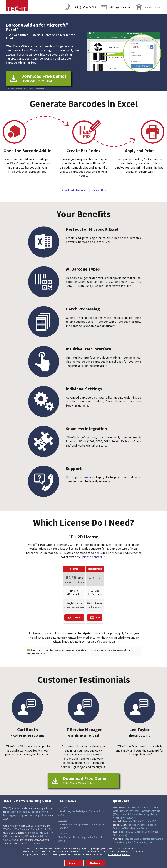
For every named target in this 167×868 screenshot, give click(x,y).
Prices (95, 190)
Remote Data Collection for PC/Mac (144, 834)
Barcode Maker (131, 817)
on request (35, 839)
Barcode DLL (126, 827)
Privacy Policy (114, 854)
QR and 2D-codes (28, 807)
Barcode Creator (135, 803)
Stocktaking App (123, 838)
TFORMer (8, 825)
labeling (8, 811)
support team (82, 477)
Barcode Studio (39, 825)
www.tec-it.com (153, 7)
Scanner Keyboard (144, 838)
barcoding (12, 807)
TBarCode (20, 825)
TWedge (32, 828)
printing (43, 807)
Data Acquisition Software (135, 812)
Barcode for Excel (130, 806)
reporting (18, 811)
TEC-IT (17, 5)
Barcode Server (139, 824)
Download (67, 190)
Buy (104, 190)
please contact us (94, 557)
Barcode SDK (149, 817)
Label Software (129, 810)
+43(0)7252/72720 (85, 7)
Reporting (144, 810)
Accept (74, 863)
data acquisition (38, 811)
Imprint (126, 854)
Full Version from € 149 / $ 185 (20, 89)
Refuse (95, 863)
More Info (82, 190)
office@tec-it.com (120, 7)
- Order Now (39, 89)
